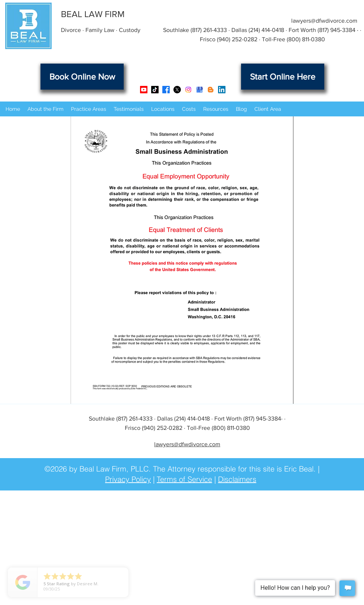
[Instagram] (188, 90)
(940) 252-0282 (237, 39)
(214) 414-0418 (266, 30)
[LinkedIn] (222, 90)
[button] (45, 109)
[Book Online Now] (82, 77)
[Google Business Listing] (199, 90)
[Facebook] (166, 90)
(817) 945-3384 (337, 30)
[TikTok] (155, 90)
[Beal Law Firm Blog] (211, 90)
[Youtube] (144, 90)
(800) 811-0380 (306, 39)
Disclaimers (237, 479)
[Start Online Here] (283, 77)
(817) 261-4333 (209, 30)
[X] (177, 90)
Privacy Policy (128, 479)
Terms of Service (184, 479)
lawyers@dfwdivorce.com (324, 21)
